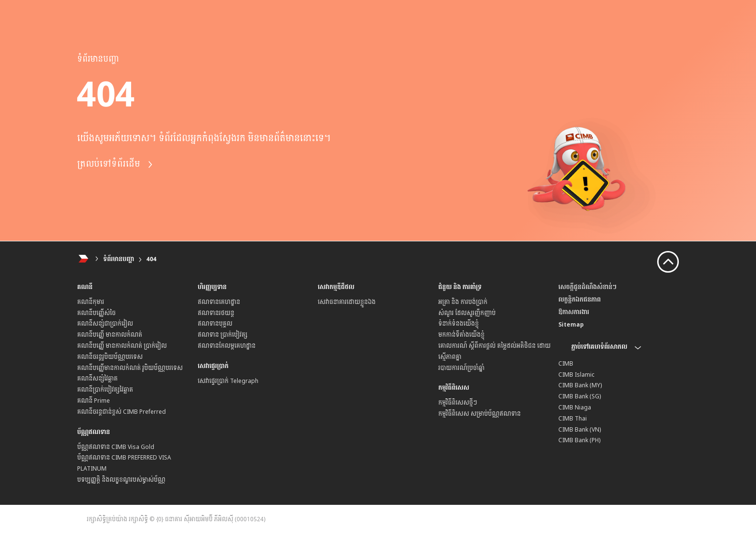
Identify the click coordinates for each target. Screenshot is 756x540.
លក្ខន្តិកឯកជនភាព (580, 300)
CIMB (566, 364)
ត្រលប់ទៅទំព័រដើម (116, 164)
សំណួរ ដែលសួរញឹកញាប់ (467, 313)
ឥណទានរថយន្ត (216, 313)
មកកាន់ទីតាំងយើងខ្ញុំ (461, 335)
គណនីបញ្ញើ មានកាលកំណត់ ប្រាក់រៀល (122, 346)
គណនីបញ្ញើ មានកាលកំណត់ (110, 335)
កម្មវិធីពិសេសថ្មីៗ (458, 403)
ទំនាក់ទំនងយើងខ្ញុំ (459, 324)
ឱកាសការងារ (574, 312)
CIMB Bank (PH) (580, 440)
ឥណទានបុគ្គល (215, 324)
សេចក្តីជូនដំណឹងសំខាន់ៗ (587, 287)
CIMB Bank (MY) (580, 385)
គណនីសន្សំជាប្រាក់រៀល (105, 324)
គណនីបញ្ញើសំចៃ (96, 313)
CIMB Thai (573, 419)
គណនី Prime (94, 401)
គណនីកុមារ (91, 302)
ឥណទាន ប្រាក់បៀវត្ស (223, 335)
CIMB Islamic (576, 375)
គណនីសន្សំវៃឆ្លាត (97, 379)
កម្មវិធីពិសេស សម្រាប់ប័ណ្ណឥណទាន (479, 414)
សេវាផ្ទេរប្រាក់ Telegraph (228, 381)
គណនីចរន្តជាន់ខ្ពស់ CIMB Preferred (121, 412)
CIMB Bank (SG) (580, 396)
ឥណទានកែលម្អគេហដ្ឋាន (227, 346)
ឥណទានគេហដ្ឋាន (219, 302)
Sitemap (571, 325)
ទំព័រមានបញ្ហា (119, 259)
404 (152, 259)
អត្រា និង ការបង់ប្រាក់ (463, 302)
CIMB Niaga (575, 408)
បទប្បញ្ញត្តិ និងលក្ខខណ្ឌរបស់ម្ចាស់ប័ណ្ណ (121, 480)
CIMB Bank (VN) (580, 430)
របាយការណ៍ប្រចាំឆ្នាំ (461, 368)
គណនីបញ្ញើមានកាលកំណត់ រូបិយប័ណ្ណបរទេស (130, 368)
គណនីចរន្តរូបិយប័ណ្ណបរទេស (110, 357)
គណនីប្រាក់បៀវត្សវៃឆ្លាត (105, 390)
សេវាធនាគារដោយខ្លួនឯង (347, 302)
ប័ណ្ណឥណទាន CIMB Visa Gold (116, 447)
